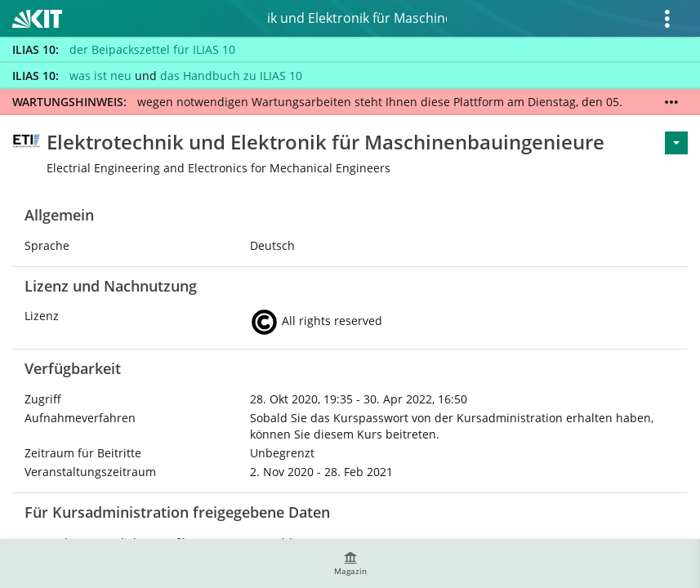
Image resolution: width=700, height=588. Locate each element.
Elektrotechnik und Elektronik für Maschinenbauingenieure (357, 18)
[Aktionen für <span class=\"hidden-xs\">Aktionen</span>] (676, 143)
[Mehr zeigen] (671, 102)
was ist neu (100, 76)
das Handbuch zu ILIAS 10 (231, 76)
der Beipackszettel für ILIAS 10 (152, 49)
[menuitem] (350, 563)
